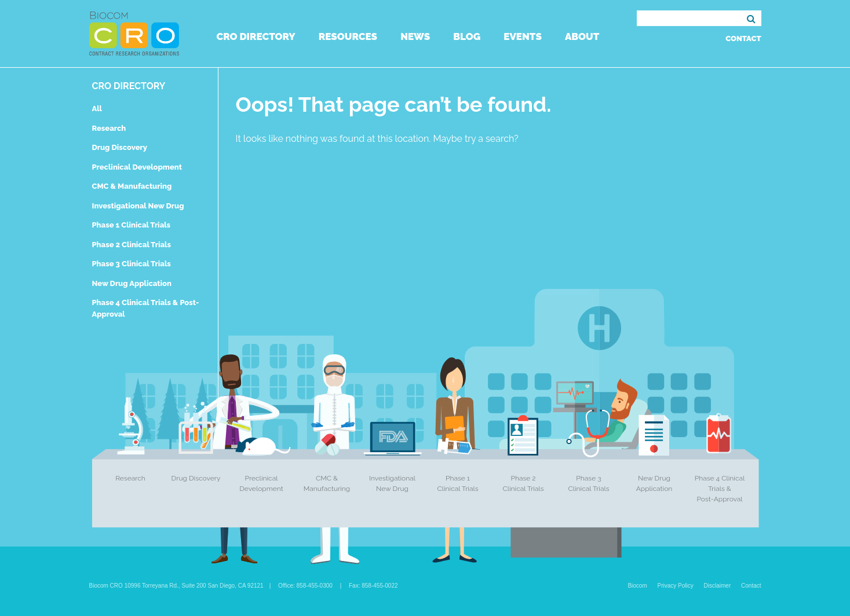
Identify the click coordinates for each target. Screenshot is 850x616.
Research (109, 128)
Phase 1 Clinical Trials (132, 225)
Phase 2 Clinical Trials (132, 245)
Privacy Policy (676, 586)
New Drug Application (132, 283)
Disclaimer (718, 586)
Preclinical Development (137, 167)
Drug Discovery (120, 147)
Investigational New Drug (138, 206)
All (97, 109)
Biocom (637, 586)
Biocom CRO (134, 34)
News (415, 36)
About (582, 36)
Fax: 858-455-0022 (373, 586)
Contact (743, 38)
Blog (467, 36)
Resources (348, 36)
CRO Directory (256, 36)
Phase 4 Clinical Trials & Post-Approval (720, 489)
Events (523, 36)
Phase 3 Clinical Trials (132, 264)
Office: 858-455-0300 (305, 586)
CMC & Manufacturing (132, 186)
